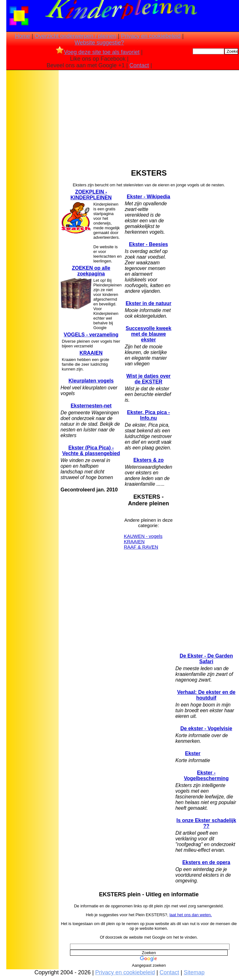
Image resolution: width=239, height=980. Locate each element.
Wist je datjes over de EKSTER (149, 379)
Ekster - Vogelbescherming (206, 776)
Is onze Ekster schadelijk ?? (206, 823)
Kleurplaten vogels (91, 381)
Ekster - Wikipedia (149, 197)
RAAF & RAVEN (141, 547)
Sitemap (194, 972)
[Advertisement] (32, 171)
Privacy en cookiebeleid (151, 36)
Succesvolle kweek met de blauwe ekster (148, 334)
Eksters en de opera (206, 862)
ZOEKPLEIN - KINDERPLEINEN (91, 195)
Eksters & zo (149, 460)
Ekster (193, 753)
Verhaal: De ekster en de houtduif (206, 695)
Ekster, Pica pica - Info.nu (149, 415)
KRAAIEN (91, 353)
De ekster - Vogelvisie (206, 728)
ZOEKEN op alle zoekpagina (91, 271)
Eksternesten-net (91, 406)
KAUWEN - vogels (143, 536)
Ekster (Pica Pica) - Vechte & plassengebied (91, 451)
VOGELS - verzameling (91, 335)
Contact (139, 65)
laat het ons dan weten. (190, 915)
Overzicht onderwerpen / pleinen (76, 36)
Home (22, 36)
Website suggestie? (99, 43)
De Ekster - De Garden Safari (206, 659)
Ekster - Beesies (149, 244)
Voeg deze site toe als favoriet (98, 52)
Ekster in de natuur (148, 303)
